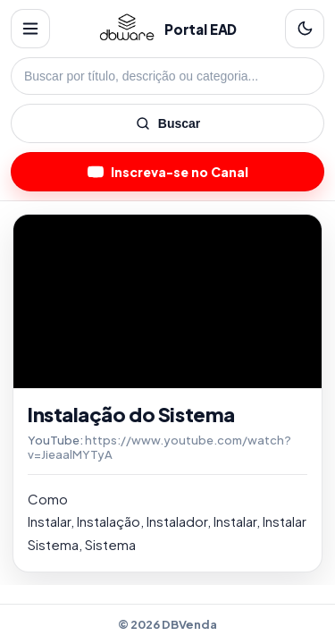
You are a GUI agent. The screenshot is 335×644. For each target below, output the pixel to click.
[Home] (127, 29)
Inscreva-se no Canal (168, 172)
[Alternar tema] (305, 29)
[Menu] (30, 29)
